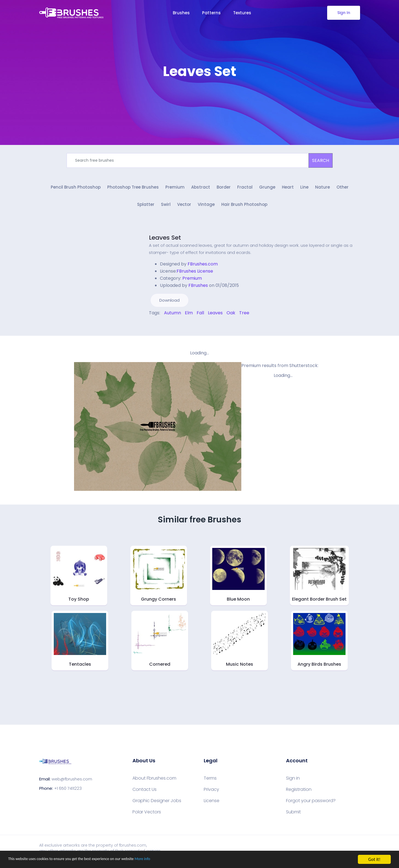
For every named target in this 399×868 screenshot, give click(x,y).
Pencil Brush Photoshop (76, 189)
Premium (175, 189)
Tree (244, 316)
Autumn (172, 316)
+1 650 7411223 (68, 791)
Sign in (293, 781)
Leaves (215, 316)
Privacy (211, 792)
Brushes (181, 13)
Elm (189, 316)
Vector (184, 207)
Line (304, 189)
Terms (210, 781)
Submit (293, 815)
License (212, 803)
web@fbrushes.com (72, 782)
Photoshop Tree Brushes (133, 189)
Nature (322, 189)
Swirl (166, 207)
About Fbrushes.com (154, 781)
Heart (288, 189)
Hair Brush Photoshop (244, 207)
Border (224, 189)
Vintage (206, 207)
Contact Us (145, 792)
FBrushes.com (203, 267)
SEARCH (321, 160)
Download (169, 303)
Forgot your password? (311, 803)
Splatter (146, 207)
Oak (231, 316)
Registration (299, 792)
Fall (200, 316)
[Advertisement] (200, 96)
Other (343, 189)
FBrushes (198, 288)
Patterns (211, 13)
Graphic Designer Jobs (157, 803)
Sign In (343, 13)
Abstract (201, 189)
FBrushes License (195, 274)
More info (169, 860)
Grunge (267, 189)
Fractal (245, 189)
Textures (242, 13)
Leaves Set (165, 240)
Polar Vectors (147, 815)
